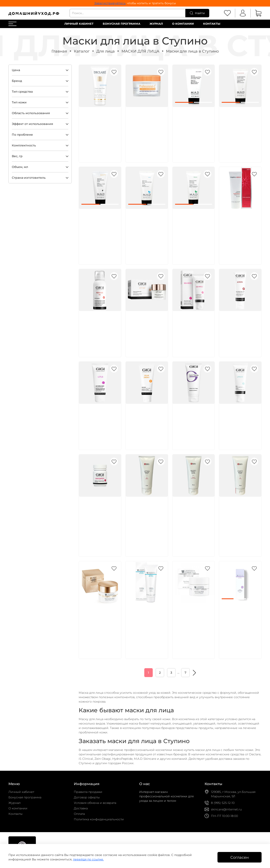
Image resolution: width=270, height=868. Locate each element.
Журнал (156, 24)
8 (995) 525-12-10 (223, 803)
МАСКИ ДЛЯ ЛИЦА (140, 51)
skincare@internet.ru (226, 809)
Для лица (106, 51)
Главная (59, 51)
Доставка (81, 808)
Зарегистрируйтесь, (110, 3)
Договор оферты (87, 797)
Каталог (82, 51)
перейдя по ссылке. (88, 859)
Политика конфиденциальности (99, 819)
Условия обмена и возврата (95, 803)
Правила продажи (88, 792)
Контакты (212, 24)
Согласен (240, 857)
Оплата (79, 814)
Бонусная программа (121, 24)
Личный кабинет (79, 24)
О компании (183, 24)
